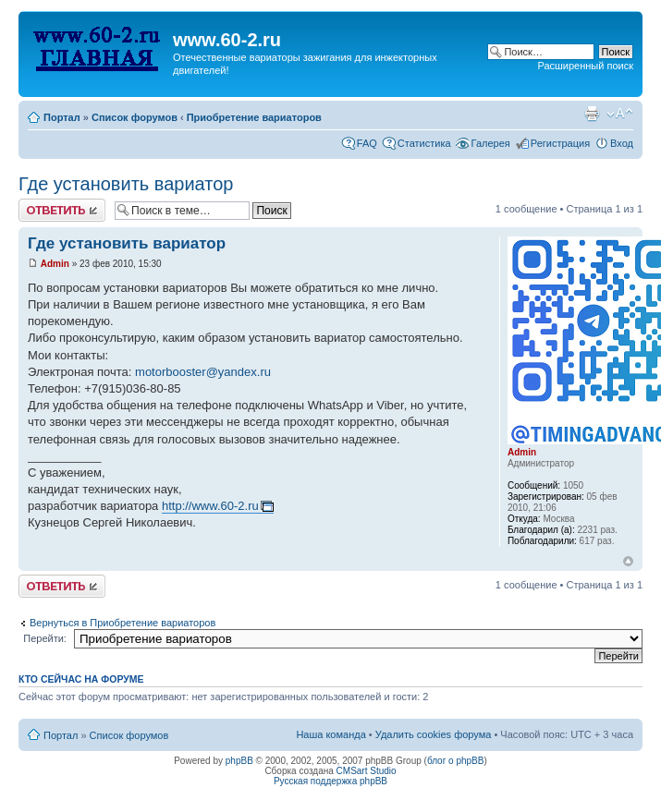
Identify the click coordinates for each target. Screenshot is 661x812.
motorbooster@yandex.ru (203, 372)
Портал (62, 117)
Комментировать (62, 210)
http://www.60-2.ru (210, 506)
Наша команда (330, 734)
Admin (55, 264)
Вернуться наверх (628, 561)
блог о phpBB (456, 761)
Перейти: (45, 638)
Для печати (592, 114)
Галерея (491, 143)
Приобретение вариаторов (254, 117)
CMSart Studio (367, 771)
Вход (622, 143)
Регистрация (560, 143)
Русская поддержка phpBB (330, 781)
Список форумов (135, 117)
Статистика (424, 143)
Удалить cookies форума (434, 734)
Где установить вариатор (126, 184)
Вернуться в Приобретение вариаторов (122, 623)
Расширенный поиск (585, 66)
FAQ (367, 143)
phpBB (239, 761)
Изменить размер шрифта (620, 114)
